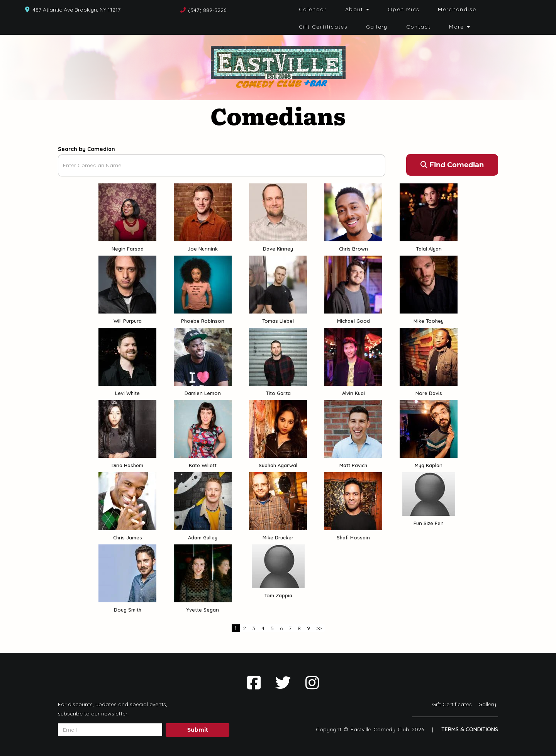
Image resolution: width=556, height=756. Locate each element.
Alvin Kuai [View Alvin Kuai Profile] (353, 393)
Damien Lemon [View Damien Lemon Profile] (203, 393)
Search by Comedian (86, 149)
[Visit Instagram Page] (312, 683)
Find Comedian (452, 165)
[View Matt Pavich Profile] (353, 428)
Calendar (313, 9)
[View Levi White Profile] (127, 356)
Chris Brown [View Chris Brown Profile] (353, 249)
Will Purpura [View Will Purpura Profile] (128, 321)
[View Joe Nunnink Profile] (203, 212)
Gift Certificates (323, 27)
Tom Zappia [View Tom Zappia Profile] (278, 595)
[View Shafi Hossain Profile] (353, 500)
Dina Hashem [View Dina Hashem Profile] (127, 465)
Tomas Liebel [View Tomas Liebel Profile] (278, 321)
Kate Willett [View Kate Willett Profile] (203, 465)
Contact (419, 27)
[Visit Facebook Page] (254, 683)
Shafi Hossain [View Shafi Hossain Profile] (353, 537)
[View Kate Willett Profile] (203, 428)
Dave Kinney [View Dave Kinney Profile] (278, 249)
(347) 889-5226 (207, 10)
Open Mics (403, 9)
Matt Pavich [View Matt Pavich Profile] (353, 465)
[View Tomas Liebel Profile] (278, 284)
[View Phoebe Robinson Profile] (203, 284)
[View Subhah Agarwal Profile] (278, 428)
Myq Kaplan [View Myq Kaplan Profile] (429, 465)
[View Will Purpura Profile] (127, 284)
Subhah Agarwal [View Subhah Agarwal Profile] (278, 465)
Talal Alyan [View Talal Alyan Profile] (429, 249)
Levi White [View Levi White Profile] (127, 393)
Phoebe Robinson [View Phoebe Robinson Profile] (203, 321)
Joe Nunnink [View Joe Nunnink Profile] (203, 249)
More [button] (459, 27)
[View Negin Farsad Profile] (127, 212)
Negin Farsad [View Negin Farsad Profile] (128, 249)
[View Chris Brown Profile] (353, 212)
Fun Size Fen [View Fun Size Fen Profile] (429, 523)
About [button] (357, 9)
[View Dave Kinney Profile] (278, 212)
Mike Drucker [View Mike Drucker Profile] (278, 537)
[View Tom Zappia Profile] (278, 566)
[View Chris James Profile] (127, 500)
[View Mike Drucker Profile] (278, 500)
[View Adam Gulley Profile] (203, 500)
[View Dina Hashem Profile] (127, 428)
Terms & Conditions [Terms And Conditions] (470, 729)
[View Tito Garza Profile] (278, 356)
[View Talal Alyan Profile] (429, 212)
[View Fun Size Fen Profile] (429, 494)
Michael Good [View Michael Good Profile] (353, 321)
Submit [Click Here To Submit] (198, 730)
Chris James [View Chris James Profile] (128, 537)
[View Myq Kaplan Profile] (429, 428)
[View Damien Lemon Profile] (203, 356)
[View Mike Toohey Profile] (429, 284)
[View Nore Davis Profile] (429, 356)
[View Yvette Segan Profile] (203, 573)
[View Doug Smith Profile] (127, 573)
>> (319, 628)
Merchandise (457, 9)
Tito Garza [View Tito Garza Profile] (278, 393)
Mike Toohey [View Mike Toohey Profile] (429, 321)
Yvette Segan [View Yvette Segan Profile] (203, 610)
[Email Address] (110, 730)
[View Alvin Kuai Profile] (353, 356)
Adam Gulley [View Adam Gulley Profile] (203, 537)
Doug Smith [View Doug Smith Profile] (128, 610)
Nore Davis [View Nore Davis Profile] (429, 393)
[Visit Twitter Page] (283, 683)
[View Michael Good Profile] (353, 284)
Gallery (377, 27)
